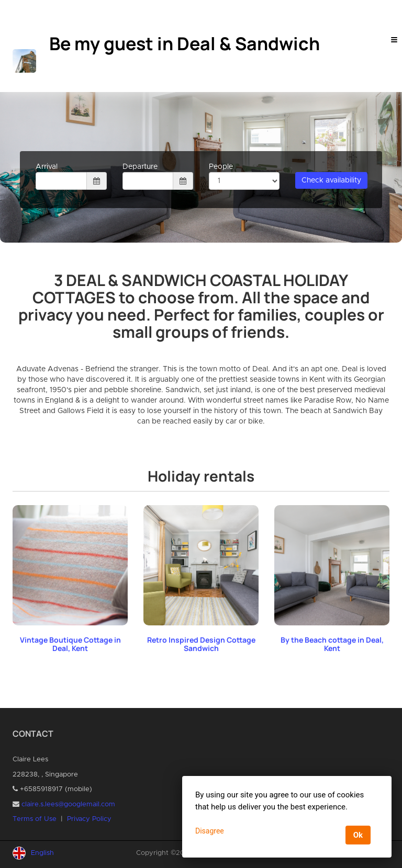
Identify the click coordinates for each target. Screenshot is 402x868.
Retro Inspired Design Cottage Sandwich (201, 644)
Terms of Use (35, 819)
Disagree (210, 831)
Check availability (331, 180)
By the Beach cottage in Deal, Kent (332, 644)
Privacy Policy (89, 819)
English (42, 853)
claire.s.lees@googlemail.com (68, 804)
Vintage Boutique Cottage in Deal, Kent (70, 644)
